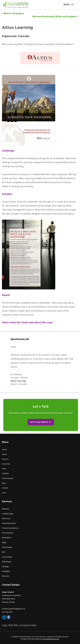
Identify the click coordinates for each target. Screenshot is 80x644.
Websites (6, 509)
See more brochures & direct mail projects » (55, 16)
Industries (6, 464)
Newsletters (7, 538)
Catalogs (5, 566)
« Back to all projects (13, 13)
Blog (4, 483)
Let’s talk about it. (41, 422)
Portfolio (5, 473)
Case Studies (7, 547)
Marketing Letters (9, 523)
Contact (5, 488)
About (4, 454)
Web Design (7, 562)
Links (4, 493)
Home (4, 449)
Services (5, 459)
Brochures (6, 518)
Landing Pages (8, 514)
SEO (4, 552)
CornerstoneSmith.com (51, 639)
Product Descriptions (10, 528)
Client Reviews (8, 478)
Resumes (6, 576)
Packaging (6, 571)
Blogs (4, 542)
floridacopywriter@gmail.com (14, 609)
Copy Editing (7, 557)
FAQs (4, 469)
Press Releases (8, 533)
